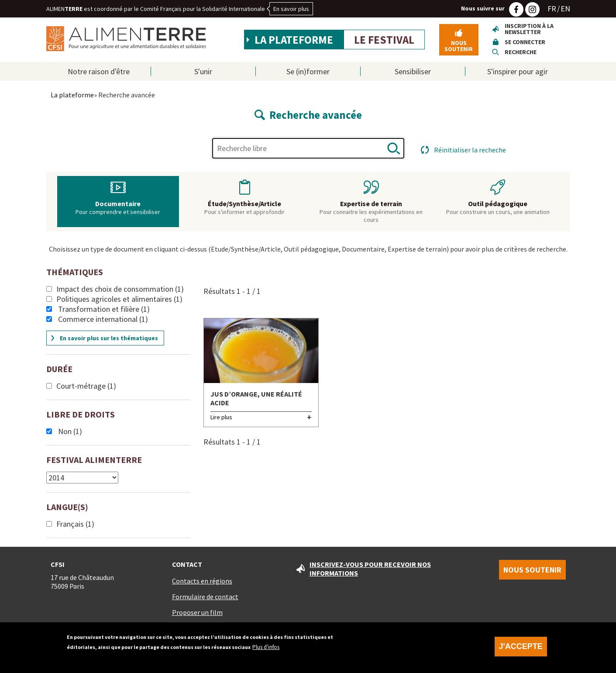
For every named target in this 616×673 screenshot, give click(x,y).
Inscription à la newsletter (529, 29)
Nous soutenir (459, 46)
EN (565, 9)
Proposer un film (197, 612)
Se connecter (525, 42)
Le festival (384, 40)
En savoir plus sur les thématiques (109, 338)
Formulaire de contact (205, 597)
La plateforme (294, 40)
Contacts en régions (202, 581)
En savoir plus (291, 9)
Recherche (521, 52)
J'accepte (521, 646)
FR (552, 9)
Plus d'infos (266, 647)
